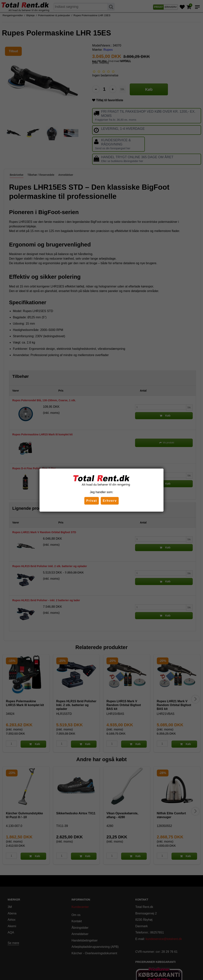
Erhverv (110, 501)
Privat (92, 501)
